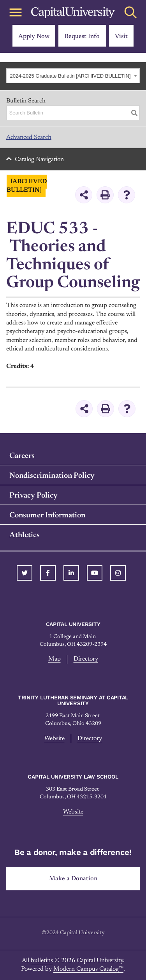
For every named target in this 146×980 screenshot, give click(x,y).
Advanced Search (29, 137)
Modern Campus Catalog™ (88, 969)
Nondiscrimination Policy (52, 476)
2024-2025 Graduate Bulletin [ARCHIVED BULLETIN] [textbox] (70, 76)
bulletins (42, 961)
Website (55, 739)
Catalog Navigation (39, 160)
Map (55, 659)
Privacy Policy (33, 496)
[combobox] (73, 76)
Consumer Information (47, 515)
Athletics (25, 535)
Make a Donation (73, 879)
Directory (86, 659)
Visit (121, 36)
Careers (22, 456)
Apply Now (34, 36)
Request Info (82, 36)
